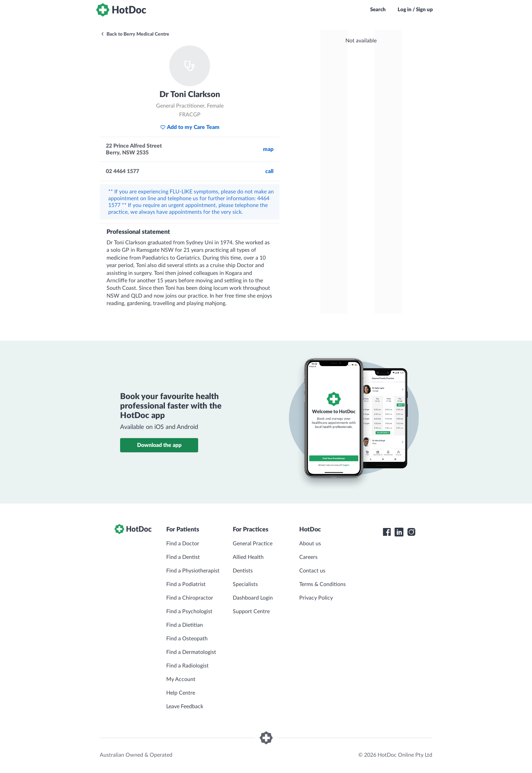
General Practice (253, 544)
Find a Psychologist (189, 611)
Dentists (243, 571)
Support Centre (251, 611)
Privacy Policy (316, 598)
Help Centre (181, 693)
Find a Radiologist (187, 666)
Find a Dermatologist (191, 652)
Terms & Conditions (322, 584)
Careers (308, 557)
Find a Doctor (183, 544)
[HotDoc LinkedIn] (399, 532)
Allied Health (248, 557)
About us (310, 544)
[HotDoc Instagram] (411, 532)
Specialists (245, 584)
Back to (135, 34)
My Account (181, 679)
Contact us (312, 571)
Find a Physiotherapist (193, 571)
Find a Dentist (183, 557)
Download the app (159, 445)
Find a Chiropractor (190, 598)
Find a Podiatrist (186, 584)
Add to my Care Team (190, 127)
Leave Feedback (185, 706)
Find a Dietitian (185, 625)
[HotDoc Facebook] (387, 532)
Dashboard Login (253, 598)
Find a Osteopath (187, 639)
